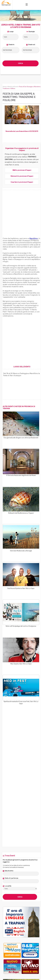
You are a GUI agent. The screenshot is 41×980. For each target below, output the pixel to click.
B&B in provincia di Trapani (22, 170)
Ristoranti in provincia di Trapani (22, 176)
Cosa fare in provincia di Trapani (22, 182)
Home (5, 87)
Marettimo (34, 238)
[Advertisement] (20, 216)
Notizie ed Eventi (13, 87)
